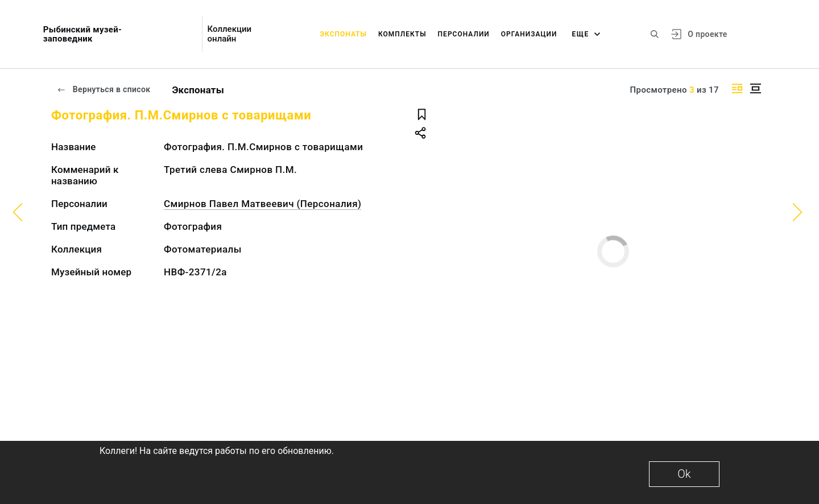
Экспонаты (343, 34)
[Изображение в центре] (755, 88)
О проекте (707, 34)
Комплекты (402, 34)
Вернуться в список (104, 89)
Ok (684, 474)
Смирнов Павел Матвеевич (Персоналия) (262, 204)
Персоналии (464, 34)
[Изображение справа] (737, 88)
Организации (529, 34)
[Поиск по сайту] (655, 34)
